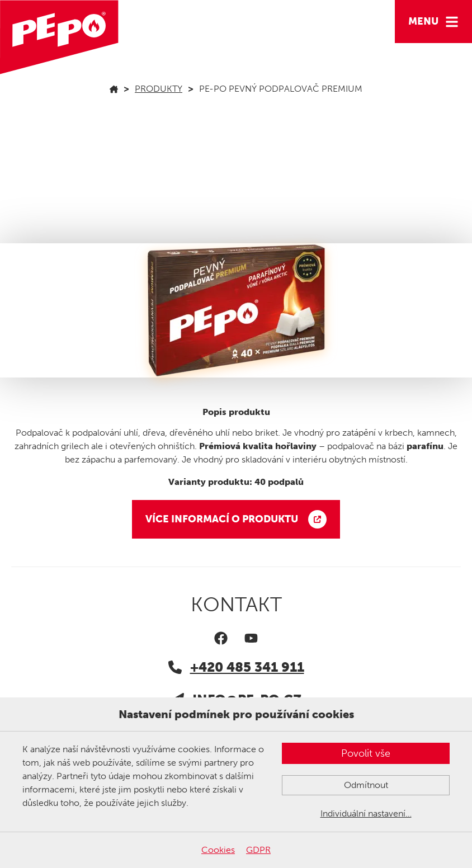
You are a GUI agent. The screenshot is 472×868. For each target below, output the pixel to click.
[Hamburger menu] (433, 22)
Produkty (159, 89)
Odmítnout (366, 785)
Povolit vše (366, 753)
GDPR (258, 850)
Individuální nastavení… (366, 813)
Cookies (218, 850)
